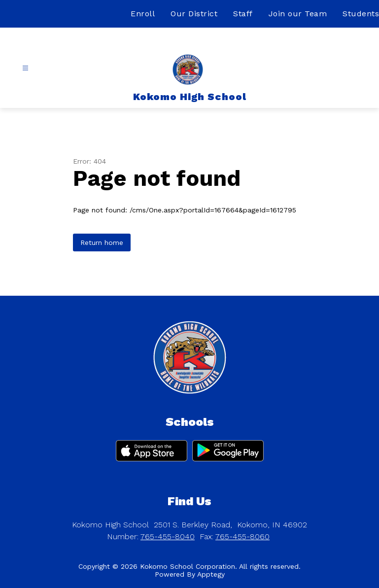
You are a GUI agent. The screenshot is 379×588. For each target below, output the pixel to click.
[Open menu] (25, 68)
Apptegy (211, 574)
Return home (102, 242)
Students (361, 14)
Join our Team (298, 14)
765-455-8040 (168, 536)
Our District (194, 14)
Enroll (143, 14)
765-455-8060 (242, 536)
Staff (243, 14)
